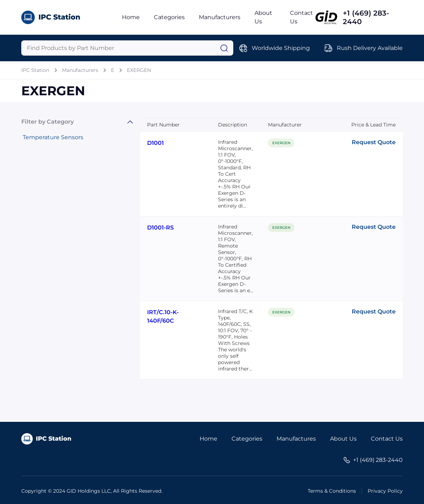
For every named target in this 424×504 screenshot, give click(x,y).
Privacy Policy (385, 491)
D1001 (155, 143)
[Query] (127, 48)
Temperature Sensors (53, 137)
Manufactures (296, 439)
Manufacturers (220, 17)
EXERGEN (139, 70)
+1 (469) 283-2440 (366, 17)
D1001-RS (160, 228)
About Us (343, 439)
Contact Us (387, 439)
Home (131, 17)
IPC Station (35, 70)
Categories (169, 17)
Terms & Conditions (332, 491)
